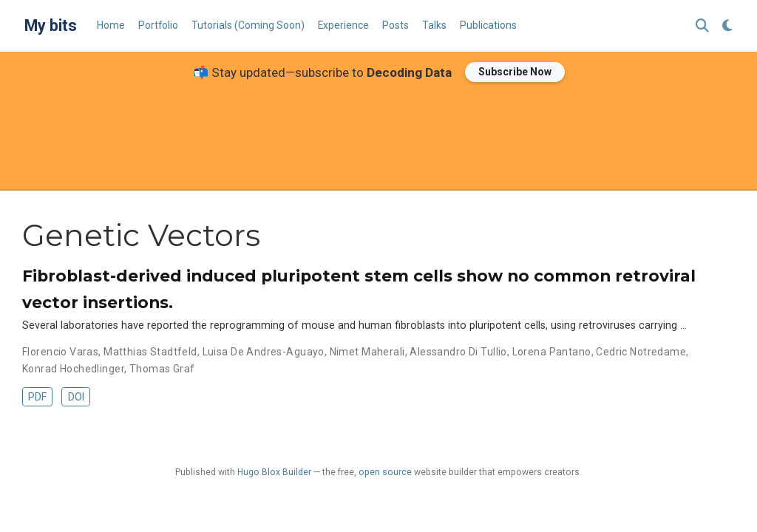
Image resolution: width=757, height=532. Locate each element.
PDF (37, 397)
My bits (51, 25)
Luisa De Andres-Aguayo (264, 352)
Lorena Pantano (552, 352)
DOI (76, 397)
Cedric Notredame (641, 352)
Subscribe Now (515, 72)
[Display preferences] (727, 26)
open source (385, 472)
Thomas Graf (162, 369)
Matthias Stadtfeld (150, 352)
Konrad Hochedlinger (73, 369)
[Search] (702, 26)
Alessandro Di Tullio (458, 352)
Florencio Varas (60, 352)
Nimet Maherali (367, 352)
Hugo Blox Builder (274, 472)
